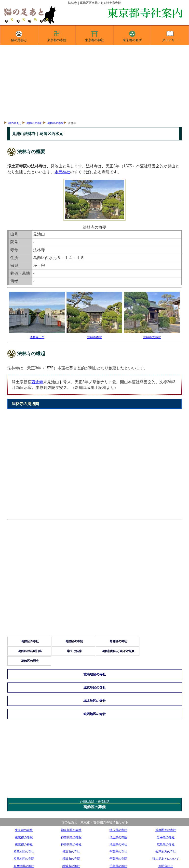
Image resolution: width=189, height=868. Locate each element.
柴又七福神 (74, 651)
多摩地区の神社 (24, 866)
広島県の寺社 (166, 844)
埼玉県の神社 (118, 844)
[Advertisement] (94, 82)
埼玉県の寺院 (118, 837)
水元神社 (62, 172)
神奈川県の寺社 (71, 830)
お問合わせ (166, 866)
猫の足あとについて (166, 859)
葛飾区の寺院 (55, 123)
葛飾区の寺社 (35, 123)
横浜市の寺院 (71, 859)
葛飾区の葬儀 (94, 807)
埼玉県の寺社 (118, 830)
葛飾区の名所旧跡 (30, 651)
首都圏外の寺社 (166, 830)
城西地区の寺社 (95, 714)
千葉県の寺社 (118, 851)
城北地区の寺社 (95, 701)
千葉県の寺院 (118, 859)
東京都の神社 (94, 35)
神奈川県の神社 (71, 844)
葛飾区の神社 (118, 641)
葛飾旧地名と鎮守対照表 (118, 651)
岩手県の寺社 (166, 837)
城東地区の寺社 (95, 688)
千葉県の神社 (118, 866)
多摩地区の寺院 (24, 859)
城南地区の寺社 (95, 674)
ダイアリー (170, 35)
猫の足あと (19, 35)
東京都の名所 (132, 35)
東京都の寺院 (57, 35)
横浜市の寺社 (71, 851)
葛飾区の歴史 (30, 661)
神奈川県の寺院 (71, 837)
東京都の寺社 (24, 830)
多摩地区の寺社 (24, 851)
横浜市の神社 (71, 866)
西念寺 (37, 382)
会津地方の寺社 (166, 851)
